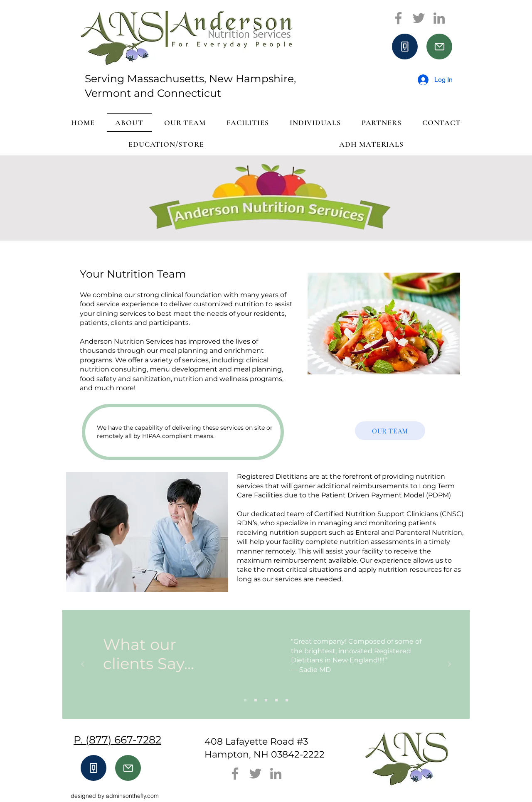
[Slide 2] (256, 700)
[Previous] (83, 665)
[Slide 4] (276, 700)
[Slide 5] (287, 700)
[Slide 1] (245, 700)
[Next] (449, 665)
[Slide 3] (266, 700)
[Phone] (405, 47)
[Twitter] (419, 18)
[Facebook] (398, 18)
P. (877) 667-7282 (117, 740)
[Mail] (439, 47)
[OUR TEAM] (390, 431)
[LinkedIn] (439, 18)
